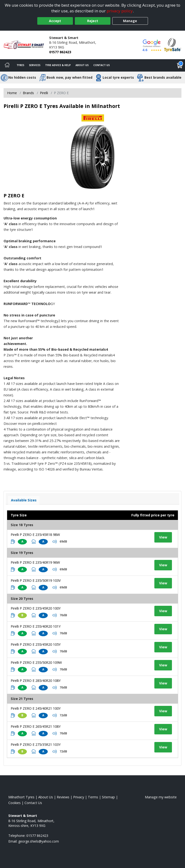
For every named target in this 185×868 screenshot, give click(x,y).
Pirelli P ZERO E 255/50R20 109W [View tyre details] (36, 662)
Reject (93, 21)
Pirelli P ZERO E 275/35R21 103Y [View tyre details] (36, 744)
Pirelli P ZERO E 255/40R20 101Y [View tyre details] (36, 626)
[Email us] (39, 841)
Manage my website (161, 797)
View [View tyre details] (163, 537)
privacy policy (120, 11)
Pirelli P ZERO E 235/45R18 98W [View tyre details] (35, 535)
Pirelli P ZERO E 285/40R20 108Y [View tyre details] (36, 681)
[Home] (7, 65)
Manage (130, 21)
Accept (55, 21)
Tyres (20, 65)
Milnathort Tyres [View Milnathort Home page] (21, 797)
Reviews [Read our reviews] (63, 797)
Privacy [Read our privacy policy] (79, 797)
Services (35, 65)
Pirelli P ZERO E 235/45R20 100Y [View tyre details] (36, 608)
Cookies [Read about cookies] (14, 803)
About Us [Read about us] (46, 797)
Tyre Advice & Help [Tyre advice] (58, 65)
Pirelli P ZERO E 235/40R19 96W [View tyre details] (35, 562)
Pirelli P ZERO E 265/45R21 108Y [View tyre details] (36, 726)
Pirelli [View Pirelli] (44, 93)
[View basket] (180, 65)
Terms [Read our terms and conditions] (93, 797)
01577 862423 (60, 52)
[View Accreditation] (173, 45)
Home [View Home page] (12, 93)
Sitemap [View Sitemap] (108, 797)
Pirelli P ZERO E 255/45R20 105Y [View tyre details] (36, 644)
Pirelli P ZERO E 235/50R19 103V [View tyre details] (36, 580)
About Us (82, 65)
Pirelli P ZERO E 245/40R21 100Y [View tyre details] (36, 708)
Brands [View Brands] (28, 93)
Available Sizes (24, 500)
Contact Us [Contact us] (102, 65)
